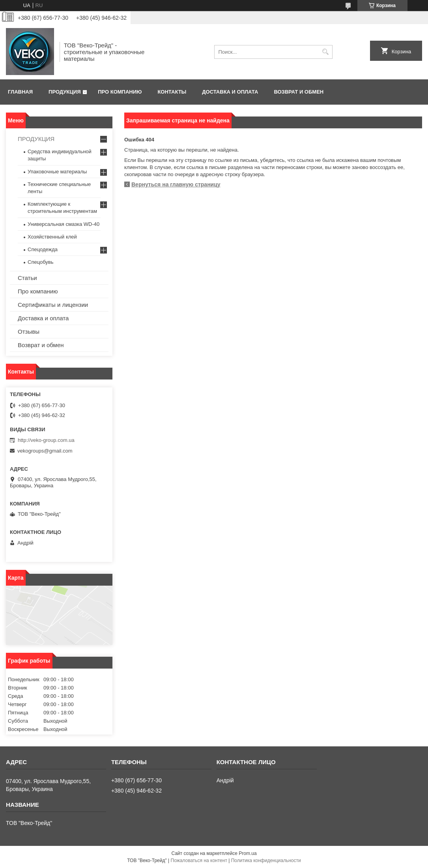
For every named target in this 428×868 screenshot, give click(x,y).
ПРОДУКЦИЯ (36, 139)
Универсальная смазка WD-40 (64, 224)
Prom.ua (248, 853)
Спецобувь (41, 262)
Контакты (172, 92)
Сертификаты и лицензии (53, 305)
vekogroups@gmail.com (45, 451)
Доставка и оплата (230, 92)
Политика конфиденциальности (266, 860)
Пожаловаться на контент (199, 860)
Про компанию (120, 92)
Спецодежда (43, 249)
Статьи (27, 278)
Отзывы (29, 332)
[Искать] (326, 52)
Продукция (64, 92)
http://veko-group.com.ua (46, 440)
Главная (20, 92)
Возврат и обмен (299, 92)
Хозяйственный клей (52, 237)
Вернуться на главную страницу (176, 184)
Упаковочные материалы (57, 172)
